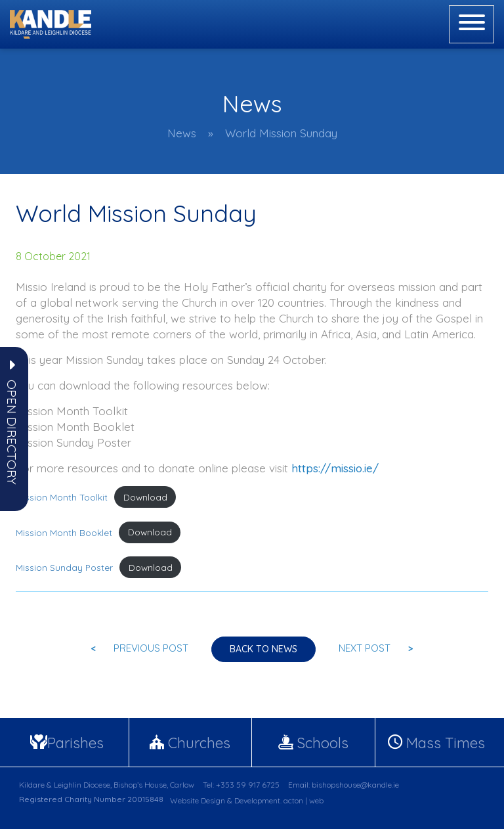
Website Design (198, 800)
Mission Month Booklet (64, 532)
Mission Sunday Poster (64, 567)
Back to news (263, 649)
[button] (12, 432)
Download (145, 497)
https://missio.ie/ (335, 468)
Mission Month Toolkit (62, 497)
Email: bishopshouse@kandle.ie (344, 785)
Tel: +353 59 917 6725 (241, 785)
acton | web (304, 800)
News (182, 133)
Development (257, 800)
